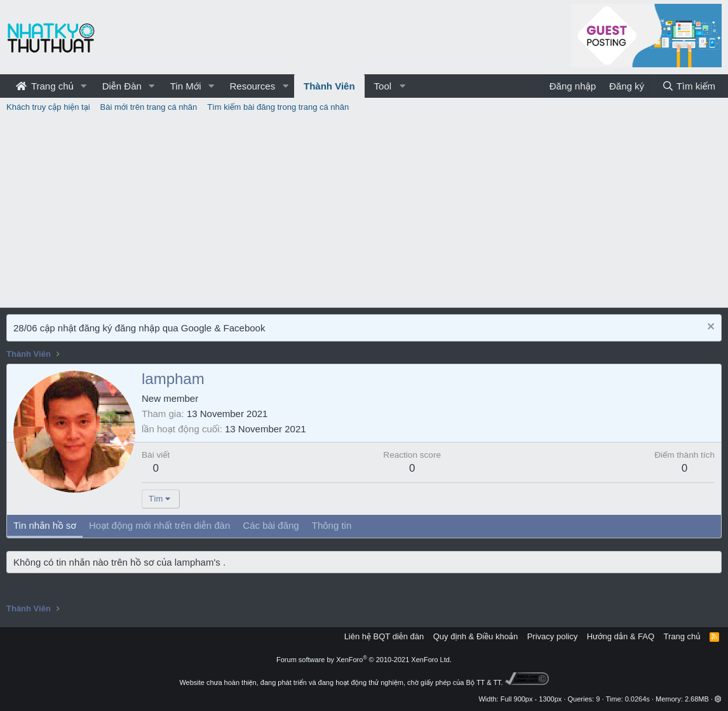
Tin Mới (186, 86)
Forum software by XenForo (364, 660)
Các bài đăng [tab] (271, 525)
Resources (252, 86)
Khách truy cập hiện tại (48, 107)
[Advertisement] (364, 212)
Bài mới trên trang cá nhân (149, 107)
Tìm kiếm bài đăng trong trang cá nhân (278, 107)
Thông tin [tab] (332, 525)
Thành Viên (329, 86)
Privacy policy (552, 636)
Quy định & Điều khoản (475, 636)
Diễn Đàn (122, 86)
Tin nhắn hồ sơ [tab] (45, 525)
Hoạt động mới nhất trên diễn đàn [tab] (159, 525)
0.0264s (637, 699)
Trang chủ (45, 86)
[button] (84, 86)
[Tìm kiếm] (689, 86)
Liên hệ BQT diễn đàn (384, 636)
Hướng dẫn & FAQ (621, 636)
